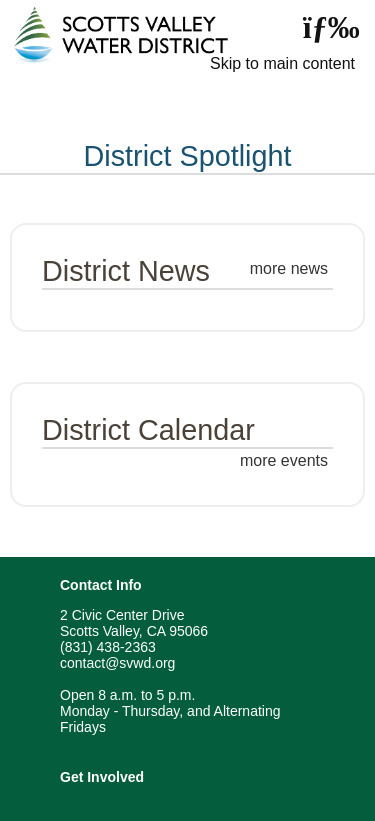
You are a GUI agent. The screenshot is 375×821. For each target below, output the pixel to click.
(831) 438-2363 (108, 647)
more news (289, 268)
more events (284, 460)
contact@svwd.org (117, 663)
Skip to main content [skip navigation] (282, 63)
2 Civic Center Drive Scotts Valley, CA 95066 (134, 623)
